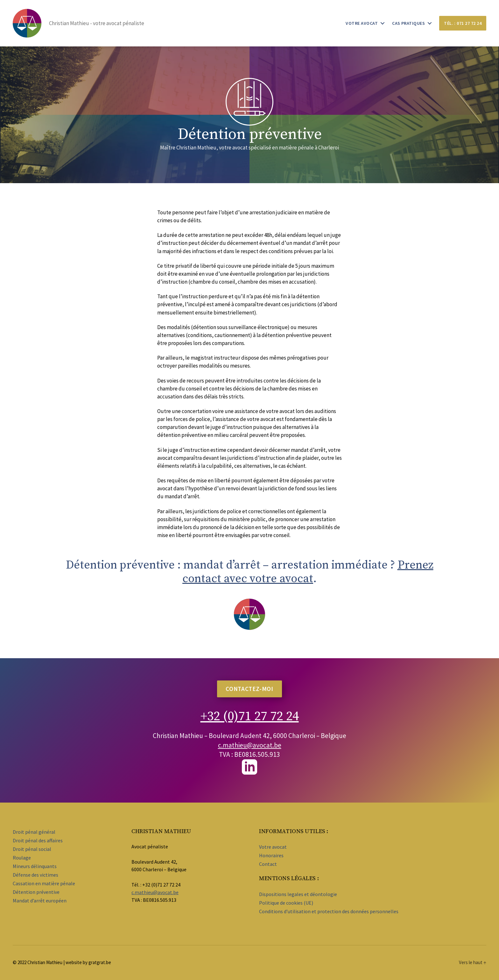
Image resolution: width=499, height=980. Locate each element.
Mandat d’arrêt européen (40, 901)
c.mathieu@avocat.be (250, 745)
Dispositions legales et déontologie (298, 894)
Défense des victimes (35, 875)
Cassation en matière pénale (44, 883)
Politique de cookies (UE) (286, 903)
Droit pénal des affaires (38, 840)
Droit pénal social (32, 849)
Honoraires (271, 855)
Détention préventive (36, 892)
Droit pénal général (34, 832)
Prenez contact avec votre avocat (308, 572)
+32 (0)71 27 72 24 (250, 716)
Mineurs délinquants (35, 866)
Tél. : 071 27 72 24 (463, 23)
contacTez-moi (249, 689)
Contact (268, 864)
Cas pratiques (408, 23)
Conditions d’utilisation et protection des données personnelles (329, 911)
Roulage (22, 858)
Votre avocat (362, 23)
